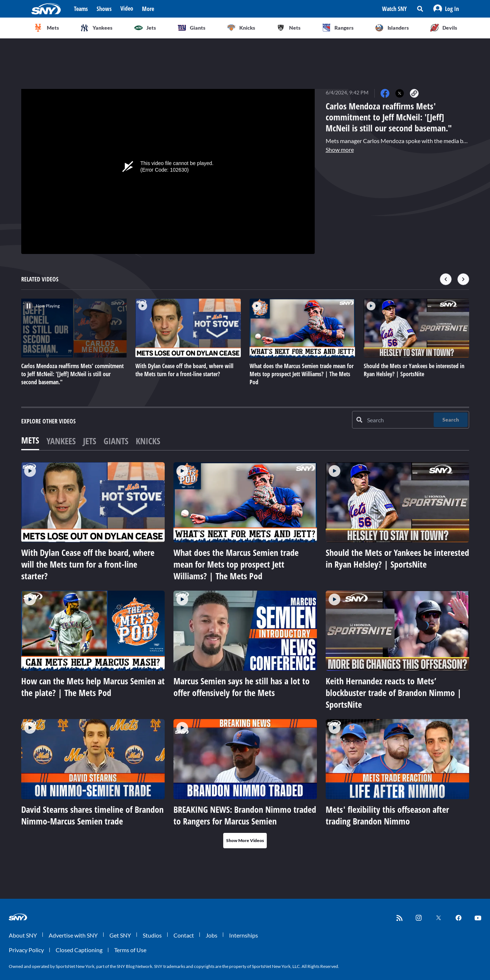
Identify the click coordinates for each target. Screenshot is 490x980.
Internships (244, 935)
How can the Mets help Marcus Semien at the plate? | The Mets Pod (93, 687)
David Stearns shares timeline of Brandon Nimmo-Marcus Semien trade (92, 815)
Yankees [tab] (61, 441)
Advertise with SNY (73, 935)
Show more (340, 149)
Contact (184, 935)
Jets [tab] (90, 441)
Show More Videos (245, 840)
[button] (446, 9)
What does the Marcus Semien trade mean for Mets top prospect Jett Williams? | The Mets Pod (236, 564)
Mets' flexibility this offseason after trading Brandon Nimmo (387, 815)
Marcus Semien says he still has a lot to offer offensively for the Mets (242, 687)
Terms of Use (130, 950)
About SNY (23, 935)
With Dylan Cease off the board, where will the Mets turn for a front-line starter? (88, 564)
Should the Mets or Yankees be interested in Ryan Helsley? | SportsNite (397, 558)
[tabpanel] (245, 655)
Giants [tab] (116, 441)
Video (127, 8)
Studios (152, 935)
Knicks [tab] (148, 441)
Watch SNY (394, 9)
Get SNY (120, 935)
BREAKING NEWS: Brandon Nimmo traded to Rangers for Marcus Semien (245, 815)
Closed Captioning (79, 950)
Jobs (212, 935)
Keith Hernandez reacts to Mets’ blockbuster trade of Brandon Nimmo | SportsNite (394, 693)
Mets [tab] (30, 440)
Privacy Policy (26, 950)
